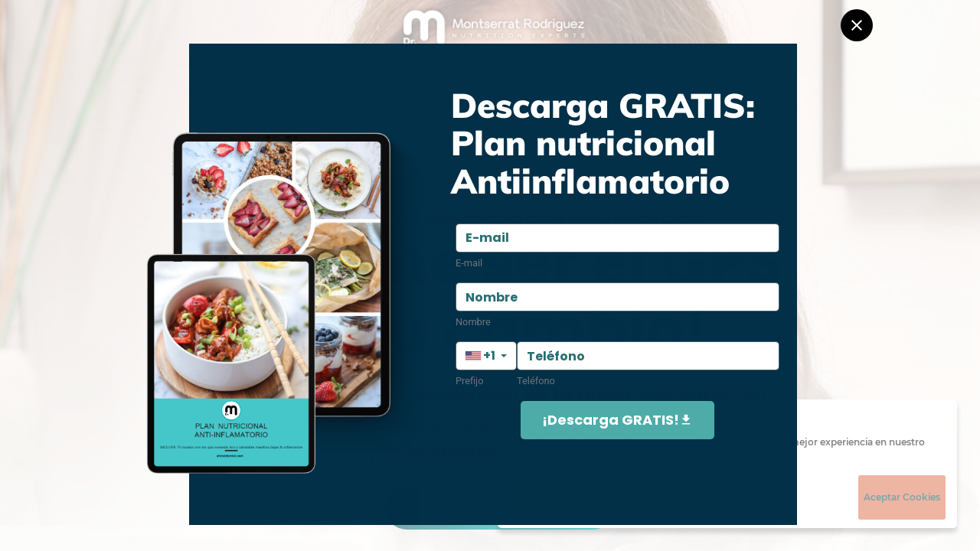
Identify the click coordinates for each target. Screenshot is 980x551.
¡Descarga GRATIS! (617, 420)
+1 (480, 355)
